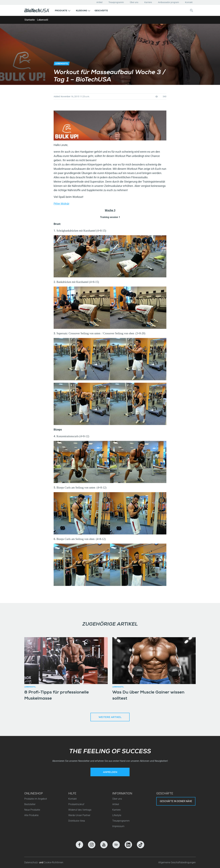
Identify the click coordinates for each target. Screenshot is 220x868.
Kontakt (189, 2)
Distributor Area (77, 821)
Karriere (148, 2)
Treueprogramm (116, 2)
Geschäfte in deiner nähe (176, 801)
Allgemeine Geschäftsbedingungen (177, 862)
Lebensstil (43, 20)
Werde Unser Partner (79, 815)
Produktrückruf (76, 804)
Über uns (134, 2)
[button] (63, 10)
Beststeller (30, 804)
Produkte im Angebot (36, 799)
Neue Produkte (32, 810)
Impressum (118, 826)
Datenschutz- (32, 862)
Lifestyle (117, 815)
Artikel (99, 2)
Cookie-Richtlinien (54, 862)
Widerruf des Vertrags (80, 810)
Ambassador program (168, 2)
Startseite (30, 20)
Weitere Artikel (110, 717)
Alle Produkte (31, 815)
